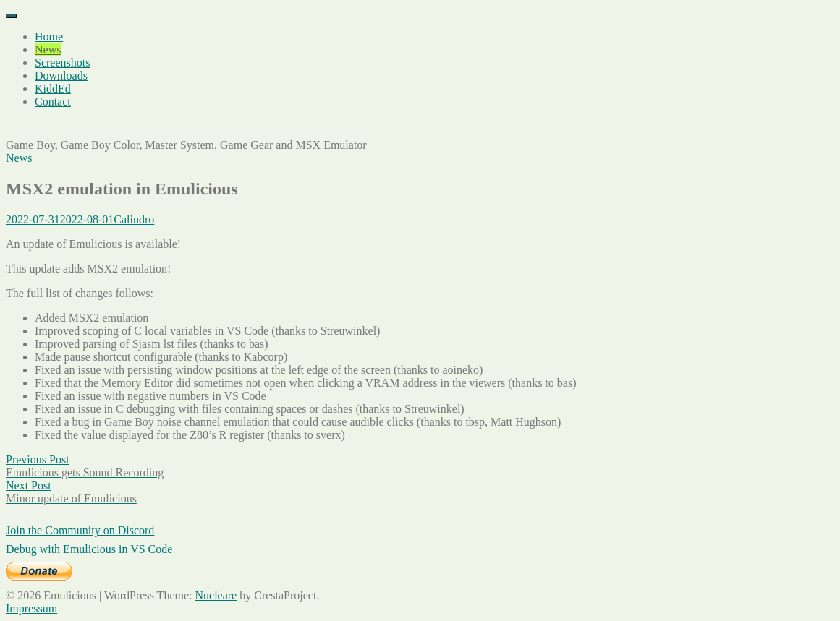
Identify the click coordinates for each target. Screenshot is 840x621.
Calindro (134, 219)
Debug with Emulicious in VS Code (89, 549)
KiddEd (53, 89)
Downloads (61, 76)
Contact (53, 102)
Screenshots (62, 63)
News (48, 50)
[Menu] (12, 16)
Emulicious (32, 126)
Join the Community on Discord (80, 530)
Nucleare (216, 595)
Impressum (31, 608)
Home (49, 37)
